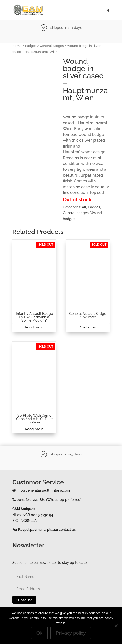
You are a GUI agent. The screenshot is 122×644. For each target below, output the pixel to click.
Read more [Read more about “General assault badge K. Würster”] (88, 327)
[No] (116, 626)
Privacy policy (71, 633)
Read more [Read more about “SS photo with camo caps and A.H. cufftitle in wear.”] (34, 429)
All (84, 207)
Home (17, 46)
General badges (52, 46)
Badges (31, 46)
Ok (40, 633)
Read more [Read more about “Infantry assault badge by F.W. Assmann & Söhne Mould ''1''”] (34, 327)
